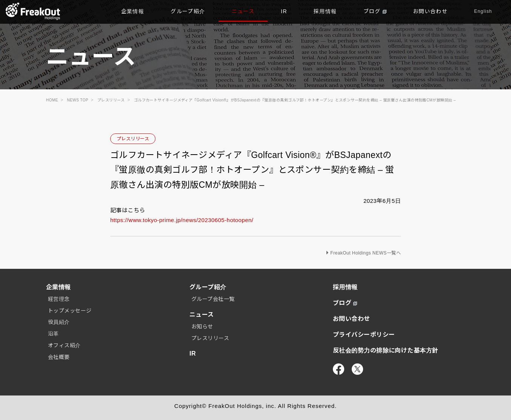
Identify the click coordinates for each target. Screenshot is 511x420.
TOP (33, 11)
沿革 (53, 334)
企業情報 (133, 11)
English (483, 11)
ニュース (243, 11)
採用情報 (325, 11)
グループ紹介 (188, 11)
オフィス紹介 (64, 345)
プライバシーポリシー (364, 335)
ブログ (375, 11)
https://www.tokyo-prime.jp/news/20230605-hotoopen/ (182, 220)
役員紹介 (59, 322)
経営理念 (59, 299)
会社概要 (59, 357)
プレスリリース (133, 139)
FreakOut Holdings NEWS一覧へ (366, 253)
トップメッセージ (70, 311)
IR (284, 11)
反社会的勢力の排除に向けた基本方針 (386, 350)
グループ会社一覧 (213, 299)
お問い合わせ (430, 11)
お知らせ (202, 326)
